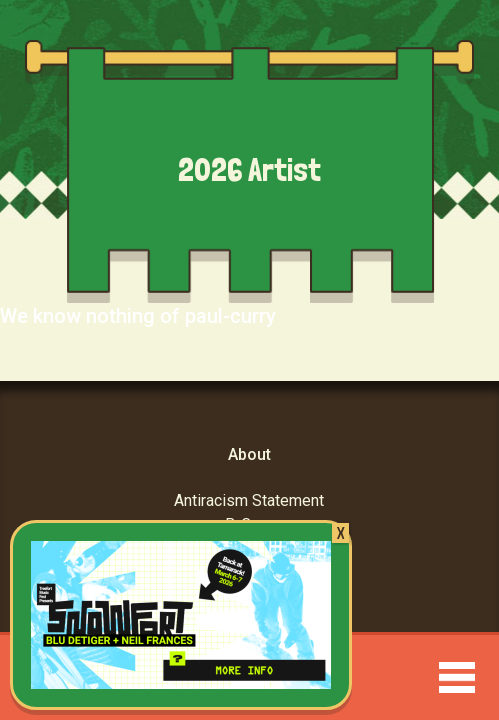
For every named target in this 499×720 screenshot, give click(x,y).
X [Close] (340, 533)
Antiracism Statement (249, 500)
